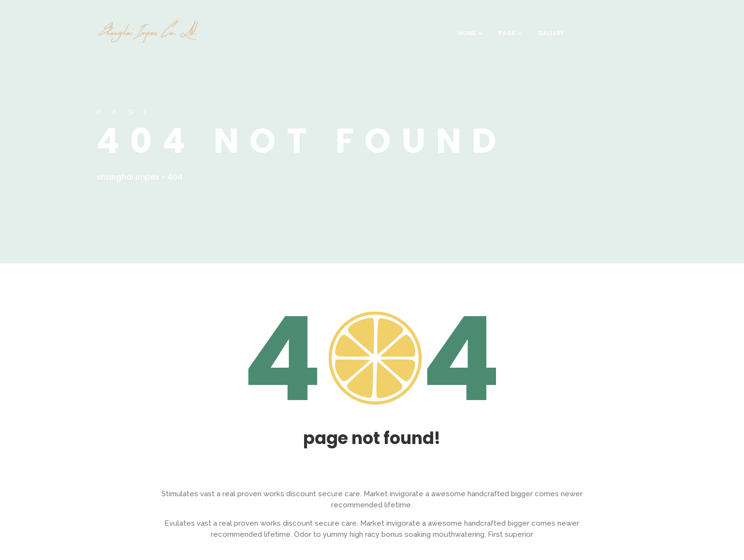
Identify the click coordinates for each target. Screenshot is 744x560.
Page (509, 33)
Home (470, 33)
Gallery (550, 33)
